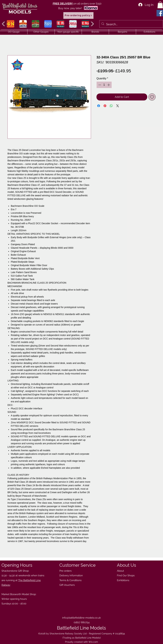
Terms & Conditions (70, 580)
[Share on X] (118, 106)
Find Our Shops (126, 575)
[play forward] (92, 24)
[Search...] (131, 24)
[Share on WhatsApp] (111, 106)
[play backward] (4, 24)
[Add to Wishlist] (152, 97)
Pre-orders (65, 571)
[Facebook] (160, 13)
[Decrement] (99, 85)
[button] (160, 5)
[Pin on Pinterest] (105, 106)
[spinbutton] (104, 85)
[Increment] (109, 85)
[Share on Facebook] (99, 106)
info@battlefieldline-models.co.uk (81, 618)
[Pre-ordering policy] (78, 15)
